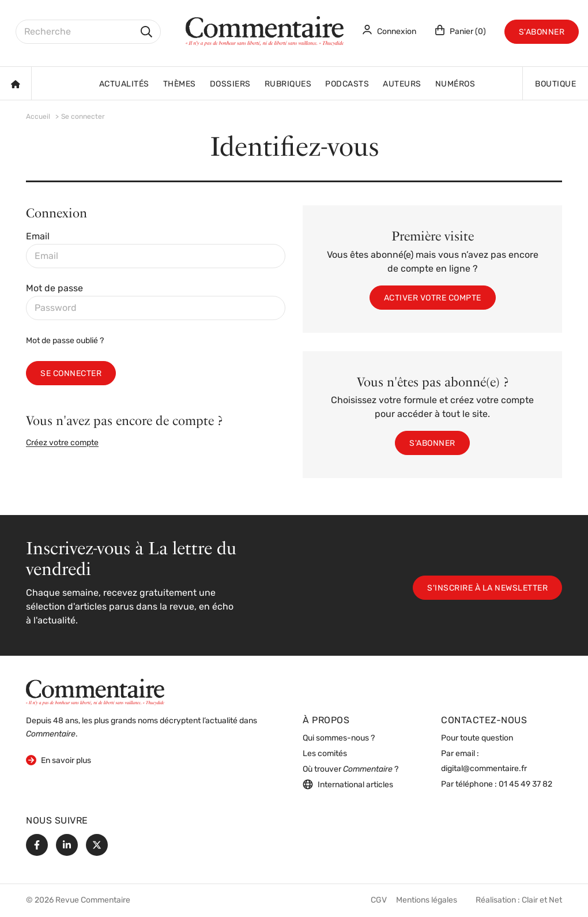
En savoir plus (59, 760)
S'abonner (542, 33)
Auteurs (402, 84)
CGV (379, 901)
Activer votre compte (433, 298)
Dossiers (230, 84)
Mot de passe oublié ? (65, 341)
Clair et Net (542, 901)
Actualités (124, 84)
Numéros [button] (455, 84)
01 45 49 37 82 (525, 785)
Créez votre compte (62, 443)
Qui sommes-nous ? (339, 739)
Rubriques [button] (288, 84)
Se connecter (71, 374)
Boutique (555, 84)
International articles (348, 784)
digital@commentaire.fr (484, 769)
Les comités (325, 754)
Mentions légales (427, 901)
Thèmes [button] (180, 84)
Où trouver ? (350, 770)
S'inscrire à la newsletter (487, 589)
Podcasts (347, 84)
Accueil (38, 117)
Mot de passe (54, 289)
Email (38, 237)
